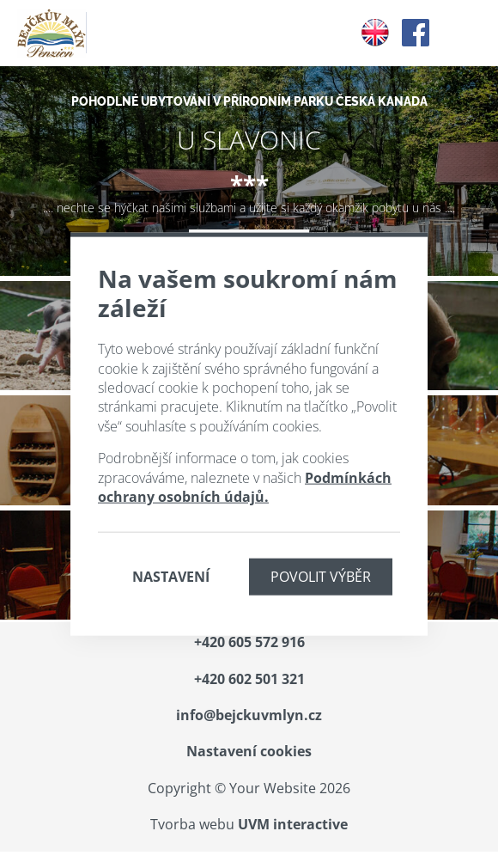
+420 (249, 642)
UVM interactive (293, 824)
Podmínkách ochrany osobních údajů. (245, 486)
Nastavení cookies (249, 751)
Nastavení (171, 577)
